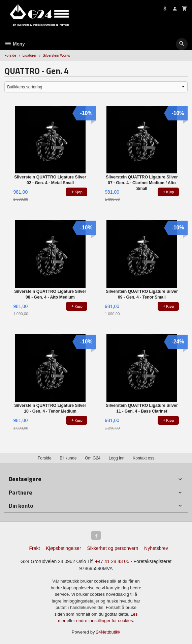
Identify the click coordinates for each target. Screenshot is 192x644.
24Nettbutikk (108, 632)
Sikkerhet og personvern (113, 548)
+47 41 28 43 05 (112, 561)
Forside (10, 55)
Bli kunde (68, 458)
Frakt (34, 548)
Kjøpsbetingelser (63, 548)
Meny (15, 44)
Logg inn (117, 458)
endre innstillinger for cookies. (105, 621)
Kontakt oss (143, 458)
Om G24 (93, 458)
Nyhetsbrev (156, 548)
